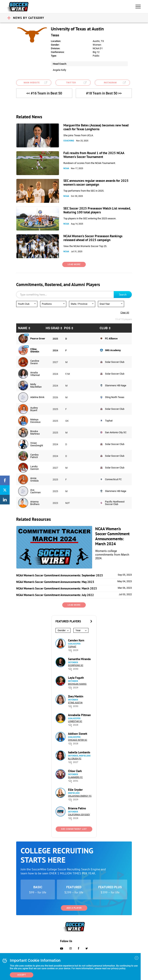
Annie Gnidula (34, 479)
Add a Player (74, 908)
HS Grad (53, 328)
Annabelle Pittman (79, 715)
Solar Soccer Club (115, 362)
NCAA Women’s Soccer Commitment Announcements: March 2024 (112, 536)
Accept (22, 975)
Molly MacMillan (36, 386)
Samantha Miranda (79, 659)
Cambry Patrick (34, 456)
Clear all (125, 313)
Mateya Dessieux (35, 421)
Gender (62, 630)
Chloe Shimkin (35, 350)
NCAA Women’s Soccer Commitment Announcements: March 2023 (57, 588)
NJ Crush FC (75, 759)
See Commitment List (74, 829)
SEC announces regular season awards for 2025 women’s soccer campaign (96, 183)
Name (23, 328)
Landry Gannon (34, 468)
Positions (47, 304)
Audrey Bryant (34, 409)
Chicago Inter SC (78, 740)
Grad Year (105, 304)
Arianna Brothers (35, 503)
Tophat (109, 421)
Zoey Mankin (76, 696)
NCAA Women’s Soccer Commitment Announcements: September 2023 (60, 575)
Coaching (69, 141)
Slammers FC (75, 777)
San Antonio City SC (116, 432)
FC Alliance (111, 338)
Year (78, 630)
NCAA (66, 168)
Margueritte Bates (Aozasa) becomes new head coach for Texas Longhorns (96, 127)
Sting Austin (75, 703)
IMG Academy (113, 350)
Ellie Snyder (75, 790)
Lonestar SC (75, 721)
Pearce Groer (38, 338)
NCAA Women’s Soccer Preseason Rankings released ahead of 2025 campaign (93, 238)
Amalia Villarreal (35, 374)
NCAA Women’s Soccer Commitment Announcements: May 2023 (55, 582)
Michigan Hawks (77, 684)
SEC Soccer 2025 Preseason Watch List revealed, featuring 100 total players (97, 210)
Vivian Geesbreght (37, 444)
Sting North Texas (115, 397)
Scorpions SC (76, 665)
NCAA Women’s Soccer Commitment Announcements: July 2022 (55, 595)
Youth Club (24, 304)
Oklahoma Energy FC (80, 796)
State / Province (79, 304)
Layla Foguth (76, 678)
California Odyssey (79, 815)
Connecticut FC (113, 479)
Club (104, 328)
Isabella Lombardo (79, 752)
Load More (74, 264)
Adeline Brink (37, 397)
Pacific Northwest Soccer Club (115, 503)
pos (67, 328)
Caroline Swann (35, 362)
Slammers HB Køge (116, 385)
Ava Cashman (35, 491)
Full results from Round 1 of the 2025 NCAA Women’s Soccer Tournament (94, 155)
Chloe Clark (75, 771)
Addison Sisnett (78, 734)
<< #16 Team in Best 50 (44, 93)
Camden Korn (76, 640)
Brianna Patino (77, 808)
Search (123, 295)
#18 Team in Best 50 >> (104, 93)
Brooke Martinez (35, 432)
